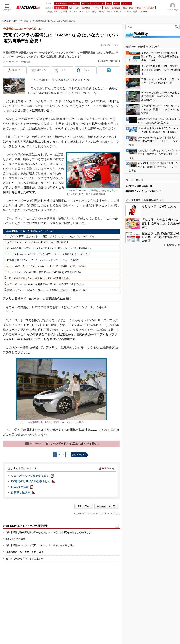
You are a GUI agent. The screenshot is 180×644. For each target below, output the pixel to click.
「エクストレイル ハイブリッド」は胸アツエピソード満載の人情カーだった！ (49, 254)
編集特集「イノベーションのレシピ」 (144, 191)
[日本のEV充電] (22, 487)
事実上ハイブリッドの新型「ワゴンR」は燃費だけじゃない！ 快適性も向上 (47, 290)
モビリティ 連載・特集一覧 (139, 186)
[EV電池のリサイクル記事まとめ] (33, 481)
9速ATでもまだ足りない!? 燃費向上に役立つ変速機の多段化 (39, 278)
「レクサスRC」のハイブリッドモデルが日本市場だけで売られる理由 (44, 272)
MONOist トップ (106, 506)
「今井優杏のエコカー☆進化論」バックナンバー (30, 231)
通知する (41, 70)
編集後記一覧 (173, 245)
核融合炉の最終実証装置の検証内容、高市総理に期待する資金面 (161, 237)
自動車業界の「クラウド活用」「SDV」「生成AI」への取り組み (40, 545)
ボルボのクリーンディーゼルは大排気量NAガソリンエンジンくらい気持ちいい (49, 248)
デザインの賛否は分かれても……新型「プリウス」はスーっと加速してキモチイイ (51, 236)
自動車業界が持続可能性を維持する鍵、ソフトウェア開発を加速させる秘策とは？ (49, 532)
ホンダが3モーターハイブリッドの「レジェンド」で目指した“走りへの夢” (47, 266)
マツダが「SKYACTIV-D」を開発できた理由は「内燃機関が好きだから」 (46, 284)
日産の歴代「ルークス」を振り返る (25, 552)
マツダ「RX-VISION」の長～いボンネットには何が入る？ (38, 242)
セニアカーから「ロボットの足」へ (25, 559)
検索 (177, 27)
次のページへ (79, 455)
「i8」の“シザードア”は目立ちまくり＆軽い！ (63, 444)
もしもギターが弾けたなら (159, 206)
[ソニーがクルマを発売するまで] (32, 476)
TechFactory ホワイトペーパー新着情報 (25, 526)
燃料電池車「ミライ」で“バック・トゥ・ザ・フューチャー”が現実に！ (45, 260)
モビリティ (17, 21)
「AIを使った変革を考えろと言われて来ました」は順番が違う (161, 223)
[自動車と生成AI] (23, 492)
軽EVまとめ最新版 (15, 539)
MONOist (6, 21)
